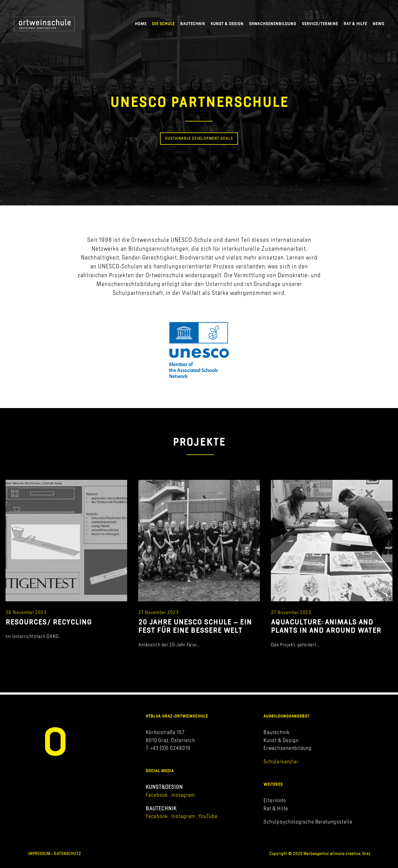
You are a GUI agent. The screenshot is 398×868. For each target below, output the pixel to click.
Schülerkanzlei (281, 761)
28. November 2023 (26, 612)
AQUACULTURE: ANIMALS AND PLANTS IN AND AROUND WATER (326, 626)
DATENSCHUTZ (67, 854)
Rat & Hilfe (355, 24)
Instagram (182, 795)
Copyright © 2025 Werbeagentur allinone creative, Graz (320, 854)
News (378, 24)
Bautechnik (193, 24)
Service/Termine (320, 24)
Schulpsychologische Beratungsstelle (308, 822)
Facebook (157, 795)
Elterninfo (275, 800)
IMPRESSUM (39, 854)
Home (141, 24)
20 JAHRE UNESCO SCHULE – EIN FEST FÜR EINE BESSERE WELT (195, 626)
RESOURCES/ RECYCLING (49, 622)
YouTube (208, 816)
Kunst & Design (227, 24)
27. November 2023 (158, 612)
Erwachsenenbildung (273, 24)
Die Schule (163, 24)
